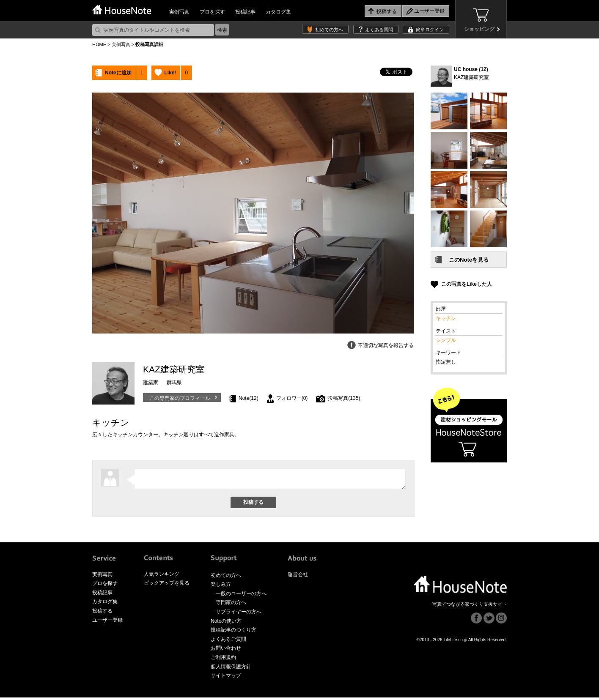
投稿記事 (245, 12)
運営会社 (298, 577)
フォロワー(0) (292, 398)
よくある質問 (379, 30)
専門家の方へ (231, 605)
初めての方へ (329, 30)
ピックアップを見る (167, 585)
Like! (170, 73)
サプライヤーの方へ (239, 614)
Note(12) (249, 398)
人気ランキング (162, 577)
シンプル (446, 340)
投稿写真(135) (344, 398)
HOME (99, 44)
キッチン (446, 318)
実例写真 (179, 12)
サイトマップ (226, 678)
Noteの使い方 (226, 623)
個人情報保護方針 (231, 669)
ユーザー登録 (107, 623)
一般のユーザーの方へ (241, 596)
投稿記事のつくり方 (234, 632)
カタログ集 (278, 12)
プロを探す (212, 12)
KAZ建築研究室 (471, 77)
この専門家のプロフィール (180, 398)
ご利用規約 (223, 660)
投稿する (102, 613)
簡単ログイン (430, 30)
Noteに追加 (118, 73)
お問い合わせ (226, 651)
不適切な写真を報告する (386, 345)
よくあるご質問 (228, 642)
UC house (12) (471, 69)
